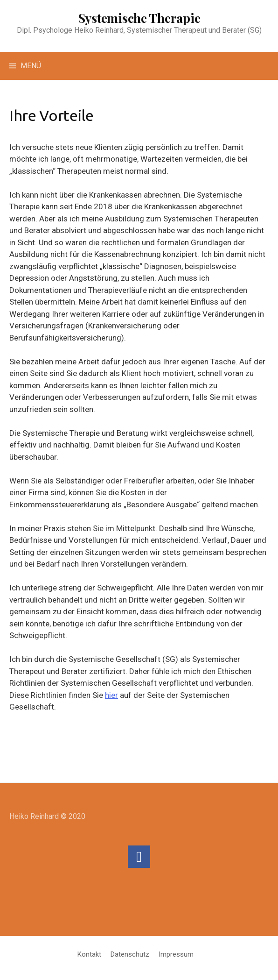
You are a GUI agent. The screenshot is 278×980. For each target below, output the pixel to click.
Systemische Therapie (139, 18)
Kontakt (89, 954)
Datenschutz (130, 954)
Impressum (176, 954)
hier (111, 695)
